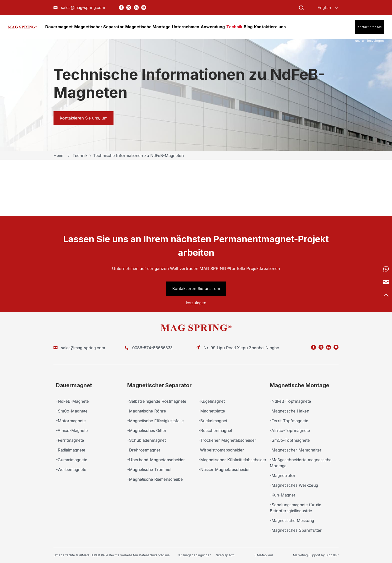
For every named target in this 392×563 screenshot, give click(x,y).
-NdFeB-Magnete (72, 401)
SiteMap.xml (264, 555)
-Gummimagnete (72, 460)
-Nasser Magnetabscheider (224, 469)
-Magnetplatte (212, 411)
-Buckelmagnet (213, 421)
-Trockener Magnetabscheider (227, 440)
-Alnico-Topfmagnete (290, 430)
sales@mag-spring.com (83, 7)
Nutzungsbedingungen (194, 555)
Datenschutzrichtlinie (154, 555)
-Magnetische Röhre (147, 411)
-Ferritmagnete (70, 440)
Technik (81, 155)
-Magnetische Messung (292, 520)
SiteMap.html (226, 555)
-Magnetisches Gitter (147, 430)
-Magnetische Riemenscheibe (155, 479)
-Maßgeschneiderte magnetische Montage (301, 463)
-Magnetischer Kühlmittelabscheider (232, 460)
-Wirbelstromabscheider (221, 450)
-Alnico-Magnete (72, 430)
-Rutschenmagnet (215, 430)
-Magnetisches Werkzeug (294, 485)
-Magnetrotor (283, 475)
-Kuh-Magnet (282, 495)
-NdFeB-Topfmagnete (290, 401)
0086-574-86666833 (152, 348)
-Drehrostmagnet (144, 450)
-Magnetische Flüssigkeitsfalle (155, 421)
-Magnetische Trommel (149, 469)
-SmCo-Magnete (72, 411)
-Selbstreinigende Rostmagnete (157, 401)
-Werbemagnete (71, 469)
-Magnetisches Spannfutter (296, 530)
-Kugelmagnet (212, 401)
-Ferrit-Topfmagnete (289, 421)
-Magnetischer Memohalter (296, 450)
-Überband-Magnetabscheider (156, 460)
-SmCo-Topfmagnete (290, 440)
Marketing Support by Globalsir (316, 555)
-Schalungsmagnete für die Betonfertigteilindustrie (295, 508)
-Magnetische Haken (289, 411)
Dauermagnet (74, 385)
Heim (59, 155)
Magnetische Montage (299, 385)
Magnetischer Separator (159, 385)
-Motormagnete (71, 421)
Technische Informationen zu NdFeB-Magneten (138, 155)
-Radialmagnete (71, 450)
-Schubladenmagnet (146, 440)
